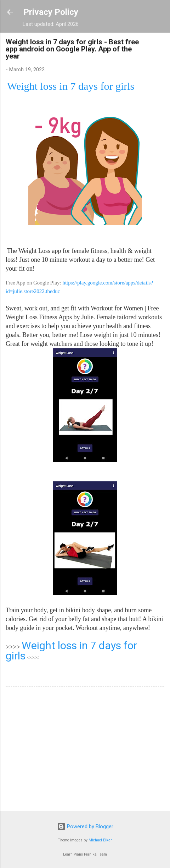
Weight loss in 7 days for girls (71, 651)
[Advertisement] (85, 750)
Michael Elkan (101, 840)
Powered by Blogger (85, 826)
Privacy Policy (51, 12)
